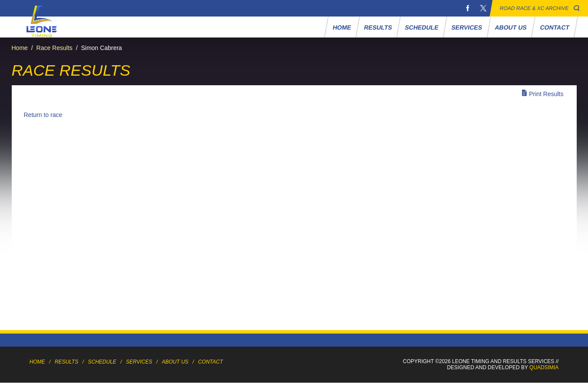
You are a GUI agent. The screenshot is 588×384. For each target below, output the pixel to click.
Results (378, 27)
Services (467, 27)
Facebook (468, 8)
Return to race (43, 115)
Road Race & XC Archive (534, 8)
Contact (555, 27)
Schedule (422, 27)
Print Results (546, 94)
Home (342, 27)
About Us (511, 27)
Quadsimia (544, 367)
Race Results (55, 48)
